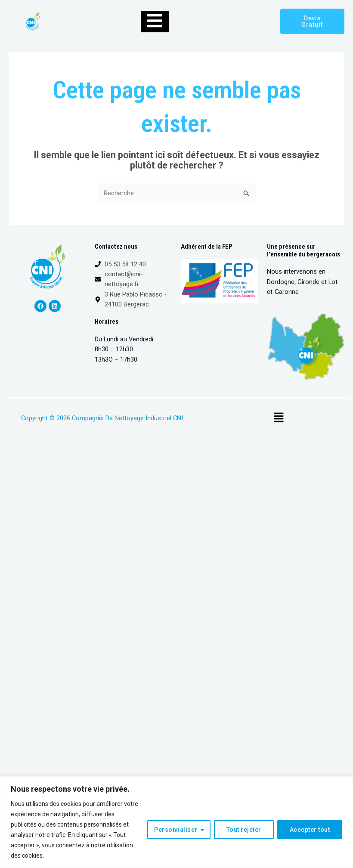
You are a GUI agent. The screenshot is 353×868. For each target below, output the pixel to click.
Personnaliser (176, 830)
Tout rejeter (244, 830)
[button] (279, 418)
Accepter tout (310, 830)
